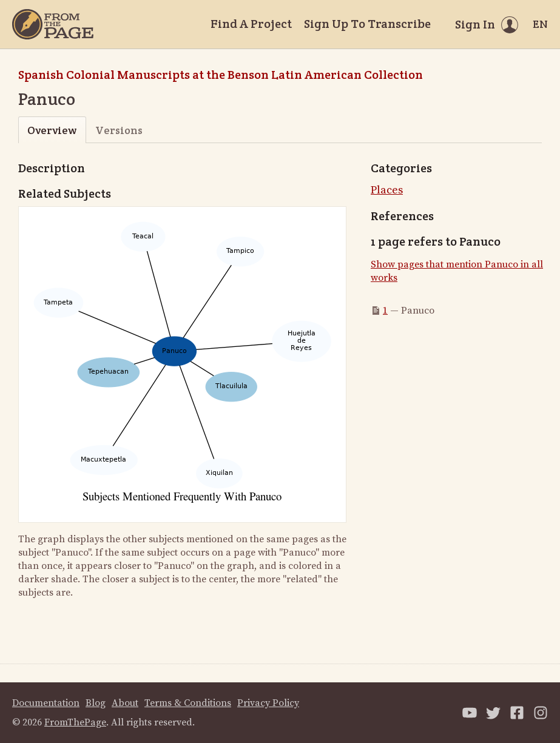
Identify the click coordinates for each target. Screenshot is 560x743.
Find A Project (251, 24)
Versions (119, 130)
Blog (96, 703)
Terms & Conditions (188, 703)
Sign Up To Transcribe (367, 24)
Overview (52, 130)
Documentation (46, 703)
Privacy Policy (268, 703)
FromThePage (75, 722)
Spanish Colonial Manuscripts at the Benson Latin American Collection (221, 75)
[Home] (53, 24)
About (125, 703)
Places (387, 190)
